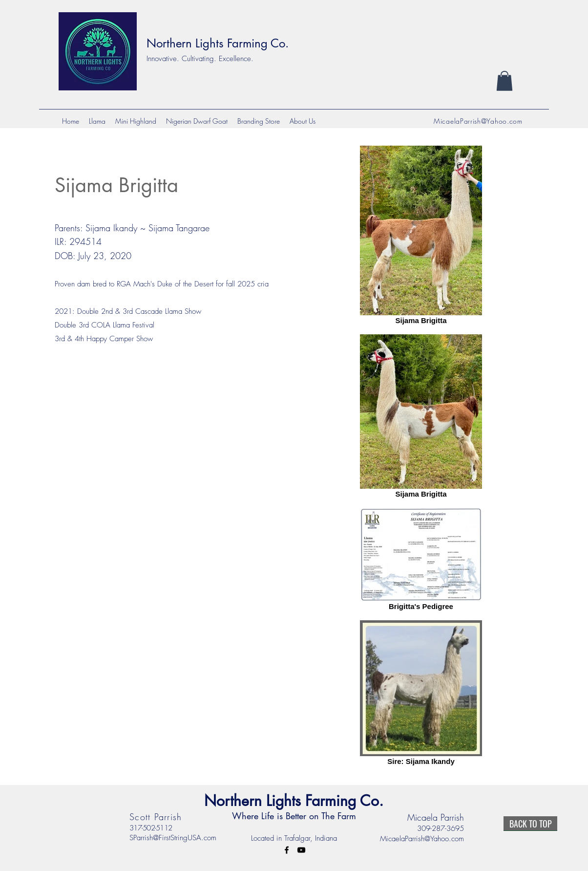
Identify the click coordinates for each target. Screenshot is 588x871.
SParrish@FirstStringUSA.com (173, 838)
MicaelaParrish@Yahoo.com (478, 121)
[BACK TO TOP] (530, 824)
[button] (504, 81)
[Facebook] (287, 850)
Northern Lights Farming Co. (218, 43)
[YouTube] (301, 850)
